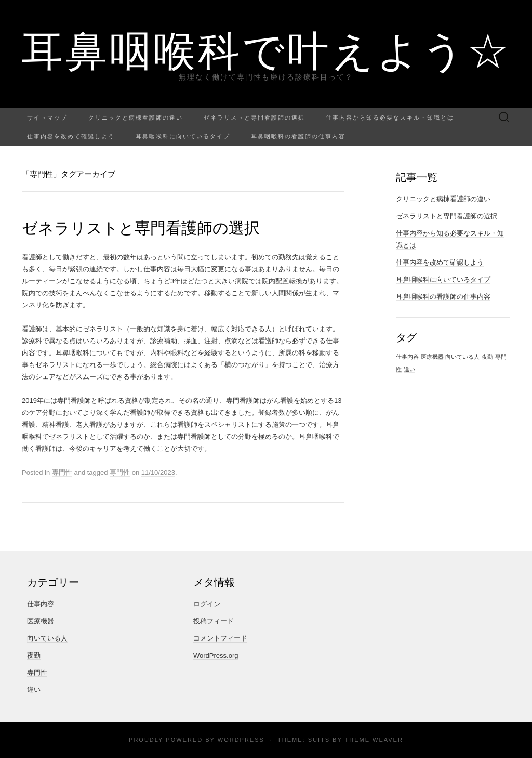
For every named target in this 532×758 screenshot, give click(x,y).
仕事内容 (41, 604)
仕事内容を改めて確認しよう (71, 136)
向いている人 (47, 638)
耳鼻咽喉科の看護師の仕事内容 (298, 136)
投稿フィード (214, 621)
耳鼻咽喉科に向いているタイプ (183, 136)
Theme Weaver (374, 740)
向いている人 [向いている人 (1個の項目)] (462, 357)
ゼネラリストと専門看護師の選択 (254, 117)
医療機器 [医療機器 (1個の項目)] (432, 357)
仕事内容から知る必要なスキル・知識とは (390, 117)
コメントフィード (220, 638)
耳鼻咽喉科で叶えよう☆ (266, 49)
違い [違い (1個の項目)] (409, 369)
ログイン (207, 604)
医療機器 (41, 621)
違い (34, 690)
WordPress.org (216, 655)
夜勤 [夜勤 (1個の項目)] (487, 357)
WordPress (241, 740)
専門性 (62, 472)
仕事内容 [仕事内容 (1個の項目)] (407, 357)
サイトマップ (47, 117)
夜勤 (34, 655)
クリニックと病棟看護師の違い (136, 117)
